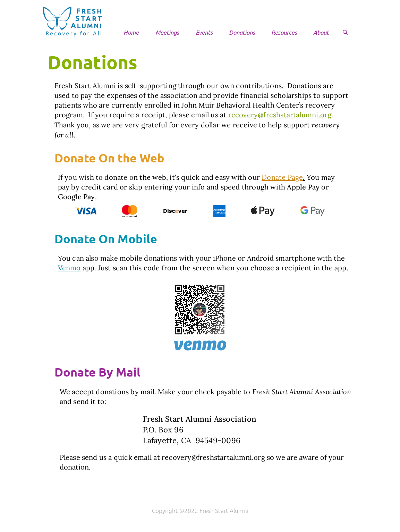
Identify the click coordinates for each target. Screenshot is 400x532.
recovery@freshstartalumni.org (280, 115)
